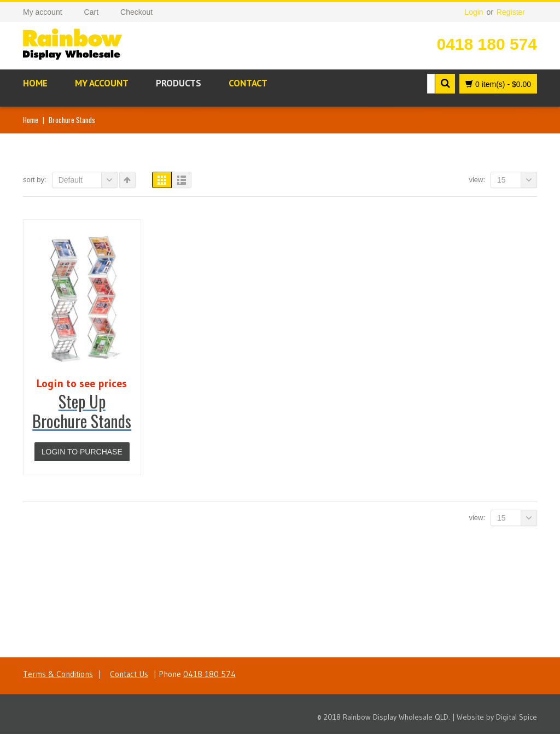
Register (511, 12)
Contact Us (129, 675)
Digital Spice (517, 718)
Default (88, 180)
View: (477, 180)
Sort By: (35, 180)
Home (35, 83)
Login (474, 12)
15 (517, 180)
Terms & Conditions (58, 675)
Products (179, 83)
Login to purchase (82, 452)
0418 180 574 (487, 44)
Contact (248, 83)
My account (102, 83)
